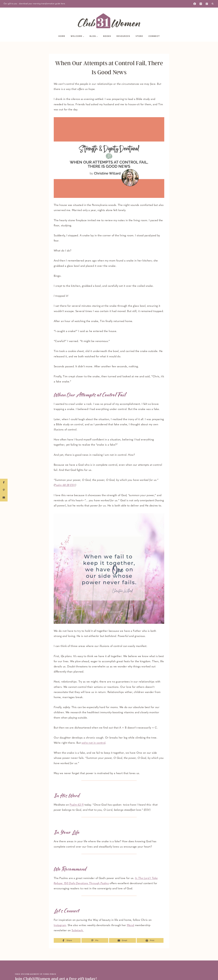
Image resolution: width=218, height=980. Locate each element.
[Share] (67, 940)
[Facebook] (195, 4)
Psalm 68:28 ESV (65, 485)
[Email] (122, 940)
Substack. (78, 931)
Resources (123, 36)
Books (107, 36)
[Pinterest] (207, 4)
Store (139, 36)
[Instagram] (201, 4)
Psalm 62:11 (77, 805)
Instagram (60, 925)
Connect (154, 36)
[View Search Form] (213, 4)
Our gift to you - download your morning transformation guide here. (35, 4)
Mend (130, 925)
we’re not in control (93, 743)
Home (62, 36)
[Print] (150, 940)
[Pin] (95, 940)
